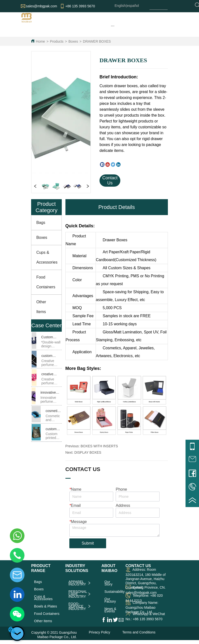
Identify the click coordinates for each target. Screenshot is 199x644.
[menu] (113, 26)
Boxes (73, 41)
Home (40, 41)
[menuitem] (113, 26)
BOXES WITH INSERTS (99, 446)
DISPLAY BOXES (88, 452)
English (120, 6)
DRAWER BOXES (97, 41)
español (133, 6)
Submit (88, 543)
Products (57, 41)
